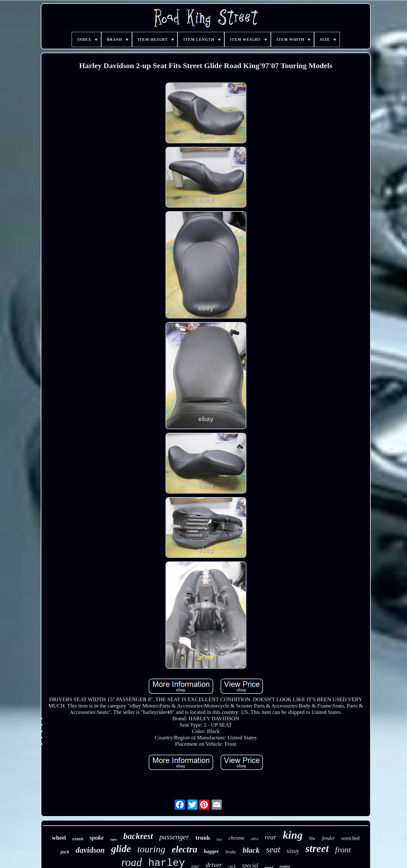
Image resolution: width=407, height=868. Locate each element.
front (343, 850)
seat (273, 849)
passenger (174, 837)
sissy (293, 851)
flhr (312, 839)
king (293, 835)
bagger (211, 851)
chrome (236, 838)
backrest (138, 836)
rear (271, 837)
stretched (350, 838)
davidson (90, 850)
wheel (59, 838)
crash (78, 839)
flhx (219, 839)
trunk (203, 838)
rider (114, 840)
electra (185, 849)
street (317, 849)
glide (121, 849)
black (251, 850)
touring (151, 849)
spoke (97, 838)
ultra (254, 839)
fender (328, 838)
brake (231, 852)
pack (65, 852)
